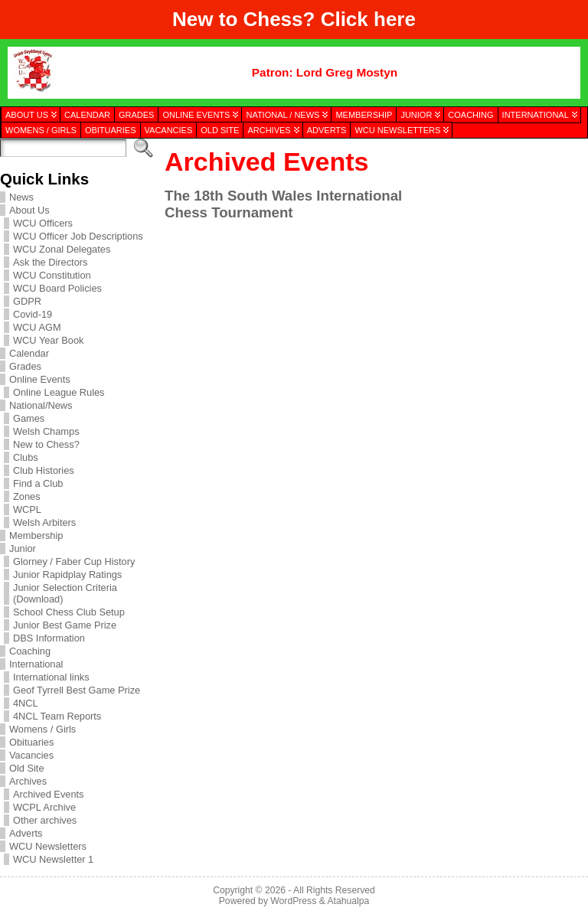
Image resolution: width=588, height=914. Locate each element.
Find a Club (38, 483)
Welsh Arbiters (44, 522)
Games (29, 418)
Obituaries (31, 742)
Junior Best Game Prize (65, 625)
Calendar (29, 353)
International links (51, 677)
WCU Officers (43, 223)
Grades (25, 366)
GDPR (27, 301)
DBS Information (49, 638)
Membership (36, 535)
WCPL (27, 509)
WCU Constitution (52, 275)
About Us (29, 210)
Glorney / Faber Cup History (74, 561)
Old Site (27, 768)
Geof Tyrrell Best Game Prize (77, 690)
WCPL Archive (44, 807)
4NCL (26, 703)
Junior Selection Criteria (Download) (65, 593)
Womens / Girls (42, 729)
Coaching (30, 651)
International (36, 664)
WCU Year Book (48, 340)
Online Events (40, 379)
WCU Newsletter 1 (53, 859)
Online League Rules (59, 392)
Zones (27, 496)
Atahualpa (348, 901)
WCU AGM (37, 327)
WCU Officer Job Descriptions (78, 236)
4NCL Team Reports (57, 716)
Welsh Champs (46, 431)
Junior (23, 548)
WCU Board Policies (57, 288)
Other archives (45, 820)
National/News (41, 405)
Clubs (26, 457)
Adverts (26, 833)
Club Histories (44, 470)
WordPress (293, 901)
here (395, 19)
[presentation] (505, 217)
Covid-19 (33, 314)
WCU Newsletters (48, 846)
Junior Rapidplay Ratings (67, 575)
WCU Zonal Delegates (62, 249)
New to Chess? (46, 444)
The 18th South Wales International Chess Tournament (283, 204)
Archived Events (48, 794)
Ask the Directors (50, 262)
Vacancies (31, 755)
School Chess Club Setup (69, 612)
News (21, 197)
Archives (28, 781)
